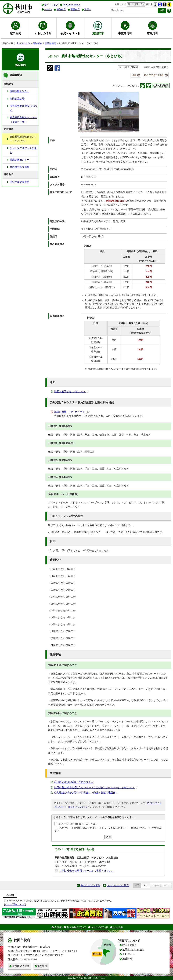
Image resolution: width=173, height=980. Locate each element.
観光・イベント (70, 33)
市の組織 (42, 966)
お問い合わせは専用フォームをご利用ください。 (87, 871)
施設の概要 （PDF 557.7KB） (72, 412)
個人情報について (76, 927)
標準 (136, 4)
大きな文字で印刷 (153, 75)
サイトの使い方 (100, 927)
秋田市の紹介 (130, 945)
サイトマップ (51, 5)
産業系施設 (50, 43)
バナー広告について (15, 904)
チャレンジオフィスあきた (23, 150)
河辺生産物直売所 (20, 182)
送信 (108, 837)
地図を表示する (72, 392)
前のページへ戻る (90, 885)
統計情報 (127, 959)
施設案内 (37, 43)
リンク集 (118, 927)
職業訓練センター (20, 160)
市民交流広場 (17, 99)
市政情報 (153, 33)
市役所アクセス (21, 966)
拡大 (142, 4)
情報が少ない (138, 828)
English (48, 9)
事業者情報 (125, 33)
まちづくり (128, 954)
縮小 (129, 4)
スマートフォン (161, 885)
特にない (64, 828)
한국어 (88, 9)
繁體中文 (75, 9)
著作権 (58, 927)
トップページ (23, 43)
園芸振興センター (20, 91)
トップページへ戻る (118, 885)
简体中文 (61, 9)
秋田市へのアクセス (133, 950)
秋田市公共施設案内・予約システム (74, 782)
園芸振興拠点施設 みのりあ (24, 108)
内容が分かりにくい (86, 828)
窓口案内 (16, 33)
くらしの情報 (43, 33)
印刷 (134, 75)
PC (146, 885)
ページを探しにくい (114, 828)
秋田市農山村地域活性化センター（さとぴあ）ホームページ (96, 788)
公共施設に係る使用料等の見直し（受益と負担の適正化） (86, 793)
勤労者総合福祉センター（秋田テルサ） (23, 120)
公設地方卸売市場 (20, 167)
